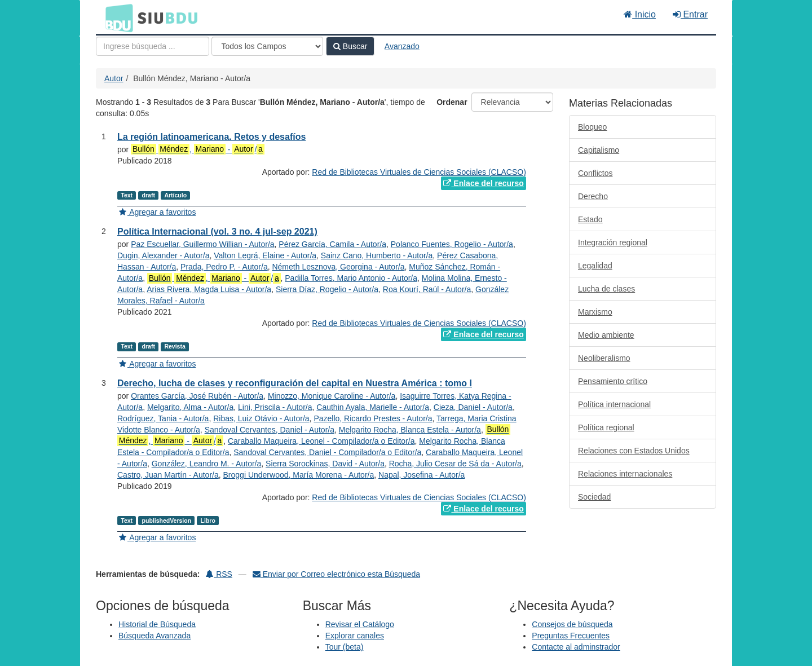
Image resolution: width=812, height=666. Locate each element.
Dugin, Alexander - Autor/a (163, 255)
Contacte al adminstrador (576, 647)
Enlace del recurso (483, 183)
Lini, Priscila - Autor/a (275, 407)
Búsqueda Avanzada (155, 636)
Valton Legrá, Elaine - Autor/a (265, 255)
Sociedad (594, 497)
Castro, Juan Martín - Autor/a (168, 475)
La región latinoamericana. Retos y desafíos (211, 137)
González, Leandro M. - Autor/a (207, 464)
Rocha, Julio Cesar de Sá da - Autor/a (455, 464)
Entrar (690, 14)
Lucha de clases (606, 289)
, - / (198, 149)
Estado (590, 219)
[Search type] (267, 46)
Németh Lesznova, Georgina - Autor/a (338, 267)
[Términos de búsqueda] (153, 46)
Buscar (350, 46)
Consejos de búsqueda (572, 624)
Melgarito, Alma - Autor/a (190, 407)
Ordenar (452, 102)
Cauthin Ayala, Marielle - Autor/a (373, 407)
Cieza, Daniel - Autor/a (473, 407)
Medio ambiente (606, 335)
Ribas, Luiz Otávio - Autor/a (261, 418)
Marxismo (595, 312)
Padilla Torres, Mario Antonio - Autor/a (351, 278)
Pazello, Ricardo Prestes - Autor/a (373, 418)
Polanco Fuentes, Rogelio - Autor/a (452, 244)
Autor (114, 78)
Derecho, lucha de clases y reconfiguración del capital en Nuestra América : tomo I (295, 383)
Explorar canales (355, 636)
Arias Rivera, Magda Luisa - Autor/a (209, 289)
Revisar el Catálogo (360, 624)
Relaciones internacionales (625, 474)
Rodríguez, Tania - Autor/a (163, 418)
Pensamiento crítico (613, 381)
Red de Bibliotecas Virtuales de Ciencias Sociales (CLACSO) (419, 172)
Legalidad (595, 266)
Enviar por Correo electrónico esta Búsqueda (336, 574)
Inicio (640, 14)
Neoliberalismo (604, 358)
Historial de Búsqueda (157, 624)
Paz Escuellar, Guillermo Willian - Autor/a (202, 244)
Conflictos (595, 173)
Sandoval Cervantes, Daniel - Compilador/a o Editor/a (327, 452)
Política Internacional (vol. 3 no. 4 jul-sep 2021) (217, 231)
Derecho (593, 196)
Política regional (606, 427)
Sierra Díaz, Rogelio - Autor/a (327, 289)
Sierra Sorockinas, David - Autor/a (325, 464)
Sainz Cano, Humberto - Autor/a (377, 255)
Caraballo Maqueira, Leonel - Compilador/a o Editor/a (321, 441)
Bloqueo (592, 127)
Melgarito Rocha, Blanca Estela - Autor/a (410, 430)
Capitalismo (599, 150)
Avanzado (402, 46)
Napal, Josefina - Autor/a (422, 475)
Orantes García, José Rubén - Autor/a (197, 396)
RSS (219, 574)
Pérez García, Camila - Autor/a (332, 244)
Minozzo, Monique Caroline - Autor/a (332, 396)
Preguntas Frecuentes (571, 636)
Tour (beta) (345, 647)
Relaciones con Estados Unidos (634, 451)
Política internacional (614, 404)
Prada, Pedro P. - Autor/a (224, 267)
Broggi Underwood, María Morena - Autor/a (299, 475)
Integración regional (613, 242)
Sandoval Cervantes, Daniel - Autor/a (270, 430)
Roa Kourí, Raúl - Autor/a (427, 289)
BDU (116, 17)
